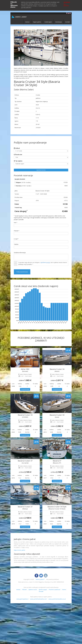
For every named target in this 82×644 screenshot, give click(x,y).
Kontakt (68, 22)
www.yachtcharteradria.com (38, 599)
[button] (18, 48)
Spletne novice (33, 590)
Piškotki (24, 590)
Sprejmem (67, 2)
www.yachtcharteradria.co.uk (57, 599)
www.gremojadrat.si (22, 599)
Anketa (18, 590)
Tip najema (18, 161)
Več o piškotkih (66, 5)
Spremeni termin (41, 170)
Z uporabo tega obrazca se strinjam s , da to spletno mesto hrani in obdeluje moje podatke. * (43, 263)
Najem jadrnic (37, 22)
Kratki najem (48, 22)
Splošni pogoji (43, 590)
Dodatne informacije (20, 253)
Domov (27, 22)
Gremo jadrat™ (40, 579)
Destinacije (59, 22)
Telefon (16, 244)
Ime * (16, 222)
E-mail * (16, 239)
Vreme (64, 590)
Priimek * (17, 231)
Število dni (18, 155)
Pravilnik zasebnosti (54, 590)
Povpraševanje (25, 389)
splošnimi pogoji (45, 262)
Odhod (17, 148)
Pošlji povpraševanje (22, 272)
